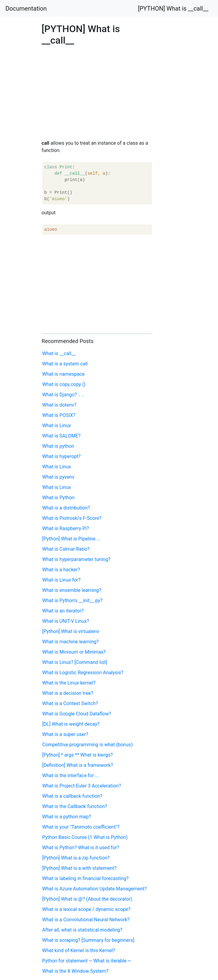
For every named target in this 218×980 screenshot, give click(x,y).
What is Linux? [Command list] (75, 662)
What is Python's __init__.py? (72, 601)
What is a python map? (67, 817)
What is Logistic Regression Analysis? (83, 673)
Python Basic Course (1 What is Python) (85, 837)
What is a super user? (65, 734)
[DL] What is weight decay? (71, 724)
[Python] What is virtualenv (71, 631)
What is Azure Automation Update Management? (95, 889)
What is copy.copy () (64, 384)
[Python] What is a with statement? (80, 868)
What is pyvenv (58, 477)
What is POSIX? (59, 415)
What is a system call (65, 364)
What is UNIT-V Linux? (66, 621)
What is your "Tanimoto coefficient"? (81, 827)
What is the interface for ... (71, 775)
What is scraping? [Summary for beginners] (88, 940)
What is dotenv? (59, 405)
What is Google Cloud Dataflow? (77, 714)
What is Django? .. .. (63, 395)
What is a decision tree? (68, 693)
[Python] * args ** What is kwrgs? (78, 755)
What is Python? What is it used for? (81, 848)
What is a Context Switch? (70, 703)
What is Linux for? (62, 580)
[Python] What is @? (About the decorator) (87, 899)
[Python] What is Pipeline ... (71, 539)
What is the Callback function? (75, 806)
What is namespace (63, 374)
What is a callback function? (72, 796)
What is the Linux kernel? (69, 683)
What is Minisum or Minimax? (74, 652)
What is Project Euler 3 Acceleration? (82, 786)
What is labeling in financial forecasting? (86, 878)
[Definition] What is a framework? (78, 765)
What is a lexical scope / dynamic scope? (86, 909)
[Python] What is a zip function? (76, 858)
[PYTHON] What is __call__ (173, 8)
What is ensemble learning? (72, 590)
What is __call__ (59, 353)
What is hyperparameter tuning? (76, 559)
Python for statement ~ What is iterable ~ (87, 961)
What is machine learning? (71, 642)
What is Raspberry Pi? (66, 528)
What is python (58, 446)
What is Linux (57, 426)
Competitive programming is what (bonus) (88, 745)
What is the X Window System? (75, 971)
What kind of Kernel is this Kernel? (79, 950)
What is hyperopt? (62, 456)
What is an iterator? (63, 611)
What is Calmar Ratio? (66, 549)
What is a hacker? (61, 570)
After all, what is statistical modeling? (82, 930)
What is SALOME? (62, 436)
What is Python (59, 498)
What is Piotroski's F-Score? (72, 518)
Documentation (26, 8)
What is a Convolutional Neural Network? (86, 920)
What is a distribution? (66, 508)
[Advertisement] (177, 287)
